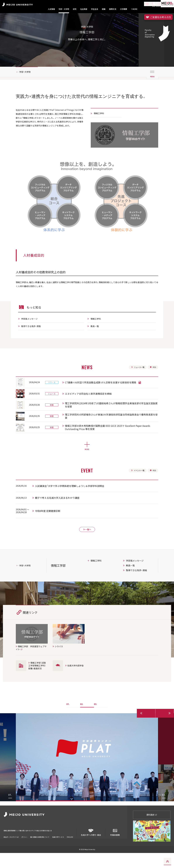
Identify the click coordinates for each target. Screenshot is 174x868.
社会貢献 (84, 9)
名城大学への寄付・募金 (91, 846)
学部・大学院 (64, 9)
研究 (75, 9)
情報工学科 (100, 127)
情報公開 (7, 844)
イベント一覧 (136, 487)
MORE (134, 9)
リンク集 (27, 844)
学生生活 (95, 9)
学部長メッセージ (31, 333)
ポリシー (24, 848)
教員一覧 (95, 341)
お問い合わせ (39, 844)
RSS (153, 383)
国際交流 (113, 9)
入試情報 (51, 9)
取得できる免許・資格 (33, 341)
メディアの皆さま (55, 844)
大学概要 (124, 9)
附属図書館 (115, 846)
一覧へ (87, 548)
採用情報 (17, 844)
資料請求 (152, 830)
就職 (104, 9)
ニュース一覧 (136, 383)
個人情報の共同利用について (40, 848)
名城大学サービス (58, 848)
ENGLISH (70, 848)
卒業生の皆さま (71, 844)
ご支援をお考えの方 (158, 17)
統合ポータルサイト (11, 848)
